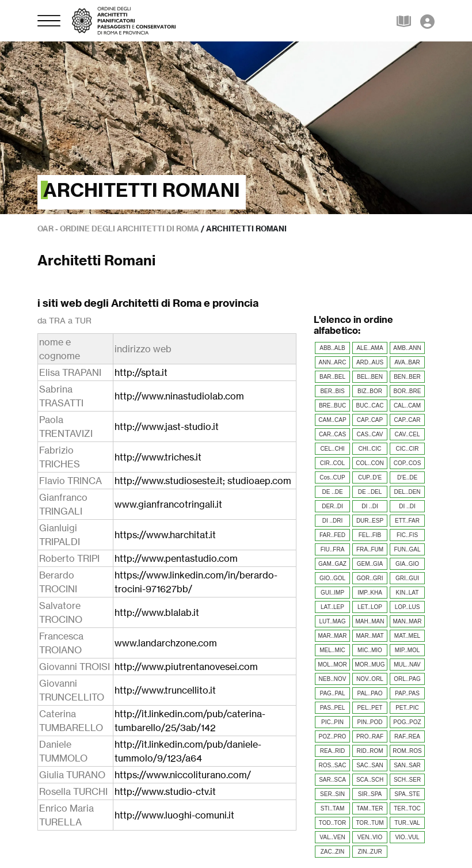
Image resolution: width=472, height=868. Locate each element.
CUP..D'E (370, 477)
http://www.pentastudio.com (176, 558)
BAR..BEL (332, 377)
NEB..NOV (333, 679)
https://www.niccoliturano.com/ (183, 775)
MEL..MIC (332, 650)
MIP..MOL (408, 650)
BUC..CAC (370, 406)
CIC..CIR (408, 449)
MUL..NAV (407, 665)
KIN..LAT (408, 593)
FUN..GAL (407, 549)
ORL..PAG (407, 679)
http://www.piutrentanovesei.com (186, 667)
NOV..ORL (370, 679)
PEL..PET (370, 708)
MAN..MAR (408, 621)
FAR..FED (332, 535)
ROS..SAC (333, 765)
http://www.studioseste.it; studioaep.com (203, 481)
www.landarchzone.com (166, 643)
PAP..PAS (407, 693)
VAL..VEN (332, 837)
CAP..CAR (408, 420)
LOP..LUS (408, 607)
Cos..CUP (332, 477)
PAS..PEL (333, 708)
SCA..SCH (370, 780)
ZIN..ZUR (370, 852)
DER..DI (332, 506)
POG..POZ (407, 722)
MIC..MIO (370, 650)
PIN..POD (370, 722)
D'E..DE (407, 477)
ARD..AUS (370, 362)
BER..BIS (332, 391)
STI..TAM (332, 808)
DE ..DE (332, 492)
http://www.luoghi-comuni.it (174, 815)
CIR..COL (332, 463)
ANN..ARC (333, 362)
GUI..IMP (332, 593)
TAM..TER (370, 808)
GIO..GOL (332, 578)
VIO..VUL (407, 837)
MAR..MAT (370, 636)
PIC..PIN (332, 722)
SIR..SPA (370, 794)
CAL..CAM (407, 406)
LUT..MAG (332, 621)
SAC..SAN (370, 765)
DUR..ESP (370, 521)
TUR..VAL (407, 823)
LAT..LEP (332, 607)
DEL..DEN (407, 492)
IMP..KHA (370, 593)
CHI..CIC (370, 449)
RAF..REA (407, 736)
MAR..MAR (333, 636)
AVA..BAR (407, 362)
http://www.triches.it (158, 457)
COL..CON (370, 463)
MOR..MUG (370, 665)
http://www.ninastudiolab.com (179, 396)
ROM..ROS (407, 751)
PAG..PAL (332, 693)
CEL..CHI (332, 449)
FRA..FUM (370, 549)
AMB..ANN (407, 348)
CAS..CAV (370, 434)
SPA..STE (407, 794)
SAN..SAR (407, 765)
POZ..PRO (333, 736)
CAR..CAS (332, 434)
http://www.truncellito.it (165, 690)
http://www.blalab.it (157, 612)
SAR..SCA (332, 780)
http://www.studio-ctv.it (165, 791)
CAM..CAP (332, 420)
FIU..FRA (333, 549)
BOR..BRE (408, 391)
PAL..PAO (370, 693)
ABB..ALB (332, 348)
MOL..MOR (332, 665)
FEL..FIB (370, 535)
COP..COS (408, 463)
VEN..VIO (370, 837)
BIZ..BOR (370, 391)
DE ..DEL (370, 492)
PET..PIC (407, 708)
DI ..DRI (333, 521)
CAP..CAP (370, 420)
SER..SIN (332, 794)
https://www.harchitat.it (165, 535)
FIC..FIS (407, 535)
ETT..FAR (407, 521)
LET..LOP (370, 607)
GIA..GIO (407, 564)
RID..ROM (370, 751)
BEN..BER (407, 377)
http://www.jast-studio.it (167, 427)
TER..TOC (407, 808)
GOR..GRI (370, 578)
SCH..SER (407, 780)
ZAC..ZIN (333, 852)
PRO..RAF (370, 736)
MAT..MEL (407, 636)
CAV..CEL (408, 434)
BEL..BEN (370, 377)
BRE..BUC (332, 406)
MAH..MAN (370, 621)
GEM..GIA (370, 564)
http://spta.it (141, 372)
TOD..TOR (332, 823)
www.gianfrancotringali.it (168, 504)
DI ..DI (370, 506)
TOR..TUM (370, 823)
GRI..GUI (407, 578)
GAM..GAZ (332, 564)
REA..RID (332, 751)
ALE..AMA (370, 348)
